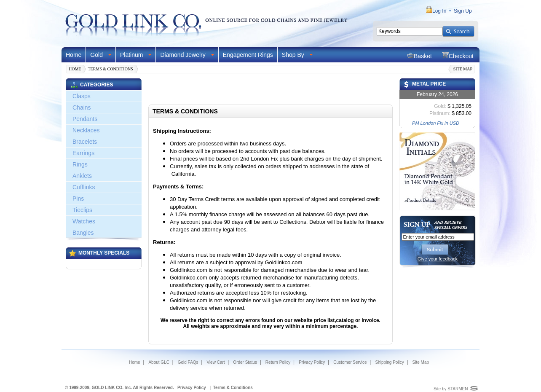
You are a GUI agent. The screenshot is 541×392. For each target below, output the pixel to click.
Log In (439, 11)
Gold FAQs (188, 362)
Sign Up (463, 11)
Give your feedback (438, 259)
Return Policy (278, 362)
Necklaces (86, 130)
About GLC (159, 362)
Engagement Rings (248, 55)
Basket (419, 55)
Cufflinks (84, 187)
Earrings (83, 153)
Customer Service (350, 362)
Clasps (82, 96)
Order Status (245, 362)
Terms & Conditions (110, 69)
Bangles (83, 233)
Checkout (458, 55)
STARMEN (458, 389)
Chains (82, 107)
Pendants (85, 119)
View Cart (216, 362)
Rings (80, 164)
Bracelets (85, 142)
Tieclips (82, 210)
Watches (84, 221)
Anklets (82, 176)
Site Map (463, 69)
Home (74, 55)
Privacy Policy (312, 362)
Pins (78, 199)
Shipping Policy (389, 362)
